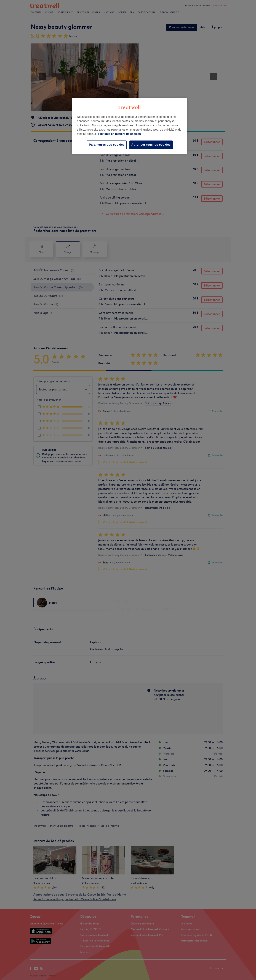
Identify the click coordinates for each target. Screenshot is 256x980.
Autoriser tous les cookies (151, 145)
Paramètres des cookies (107, 145)
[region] (129, 126)
